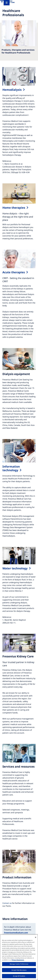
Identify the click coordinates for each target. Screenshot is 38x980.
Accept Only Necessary (19, 970)
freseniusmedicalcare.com (16, 933)
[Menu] (7, 3)
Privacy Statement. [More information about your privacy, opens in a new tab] (18, 960)
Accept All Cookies (19, 976)
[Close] (36, 937)
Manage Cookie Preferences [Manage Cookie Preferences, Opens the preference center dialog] (19, 964)
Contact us (7, 903)
